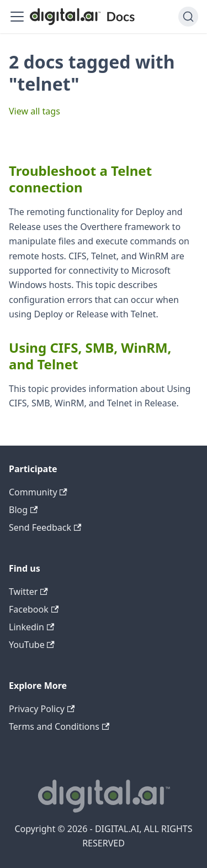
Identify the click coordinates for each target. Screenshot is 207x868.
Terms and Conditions (59, 726)
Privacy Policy (42, 709)
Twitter (28, 592)
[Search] (188, 17)
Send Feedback (45, 527)
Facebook (34, 609)
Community (38, 492)
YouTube (32, 645)
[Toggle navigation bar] (17, 17)
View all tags (34, 111)
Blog (23, 510)
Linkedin (31, 627)
